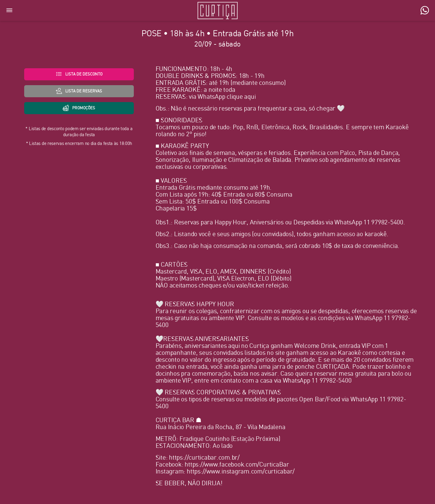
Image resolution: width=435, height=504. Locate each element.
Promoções (79, 108)
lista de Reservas (79, 91)
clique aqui (241, 97)
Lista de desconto (79, 74)
